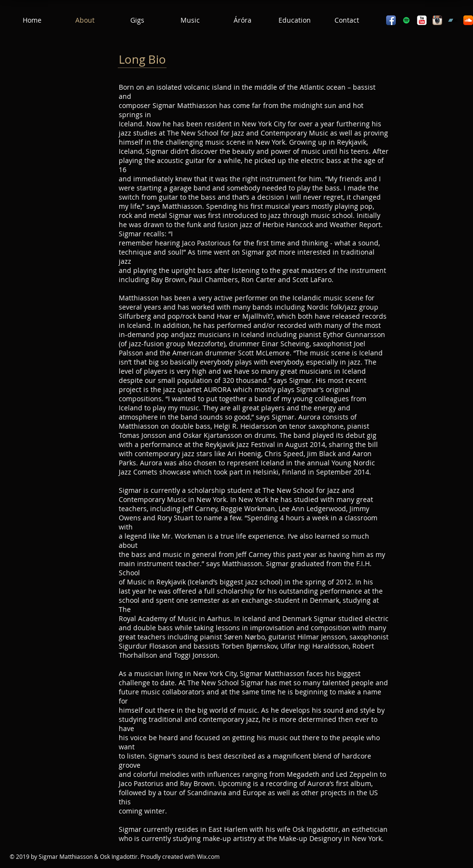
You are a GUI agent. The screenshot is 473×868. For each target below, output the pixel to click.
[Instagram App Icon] (437, 20)
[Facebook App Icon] (391, 20)
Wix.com (208, 856)
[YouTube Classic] (422, 20)
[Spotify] (406, 20)
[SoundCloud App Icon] (468, 20)
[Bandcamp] (453, 20)
